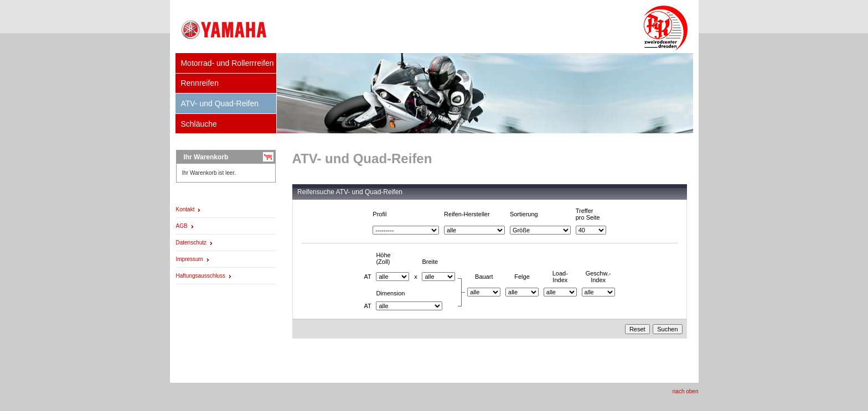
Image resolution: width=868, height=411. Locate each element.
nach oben (686, 391)
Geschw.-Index (598, 277)
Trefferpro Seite (588, 214)
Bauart (484, 277)
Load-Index (560, 277)
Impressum (190, 259)
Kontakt (185, 209)
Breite (430, 262)
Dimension (390, 293)
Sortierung (524, 214)
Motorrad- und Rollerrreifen (227, 63)
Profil (379, 214)
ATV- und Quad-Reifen (219, 103)
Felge (522, 277)
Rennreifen (200, 83)
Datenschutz (192, 243)
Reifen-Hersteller (467, 214)
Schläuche (198, 124)
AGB (182, 226)
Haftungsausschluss (201, 276)
